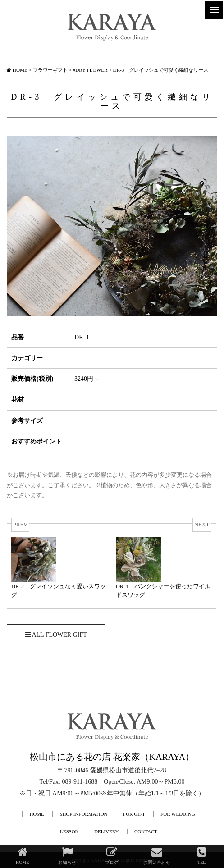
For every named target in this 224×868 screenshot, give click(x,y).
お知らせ (67, 856)
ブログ (112, 856)
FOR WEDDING (178, 814)
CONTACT (146, 831)
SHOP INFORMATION (83, 814)
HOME (37, 814)
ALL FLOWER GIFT (56, 635)
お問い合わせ (157, 856)
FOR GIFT (134, 814)
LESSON (69, 831)
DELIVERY (106, 831)
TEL (202, 856)
